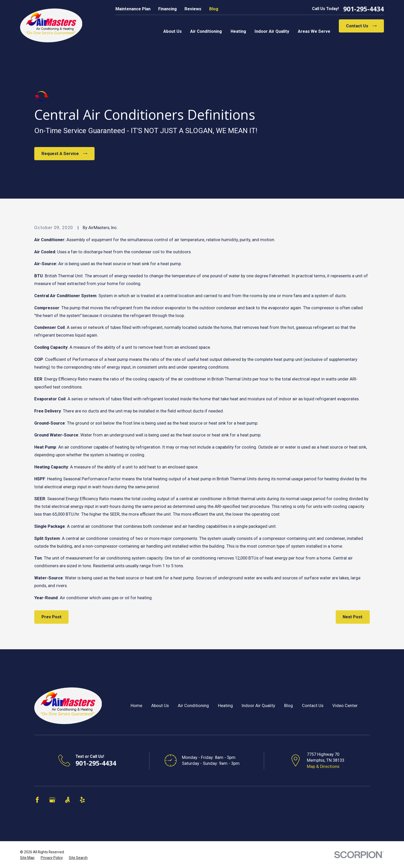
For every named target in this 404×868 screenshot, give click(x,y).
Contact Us (361, 26)
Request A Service (64, 154)
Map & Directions (323, 766)
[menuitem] (27, 858)
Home (136, 706)
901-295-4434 (364, 9)
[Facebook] (37, 800)
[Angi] (67, 800)
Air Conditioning (193, 706)
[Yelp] (82, 800)
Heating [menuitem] (238, 31)
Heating (225, 706)
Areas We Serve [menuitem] (314, 31)
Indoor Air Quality (258, 706)
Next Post (353, 617)
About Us (160, 706)
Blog (214, 9)
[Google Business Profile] (52, 800)
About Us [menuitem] (172, 31)
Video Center (345, 706)
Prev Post (52, 617)
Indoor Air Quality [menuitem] (272, 31)
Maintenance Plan (133, 9)
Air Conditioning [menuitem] (206, 31)
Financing (167, 9)
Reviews (193, 9)
